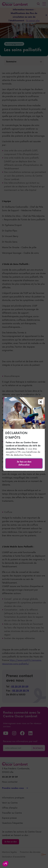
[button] (5, 864)
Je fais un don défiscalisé (24, 463)
